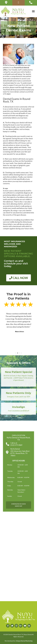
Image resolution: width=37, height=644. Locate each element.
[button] (33, 11)
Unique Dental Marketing (24, 641)
